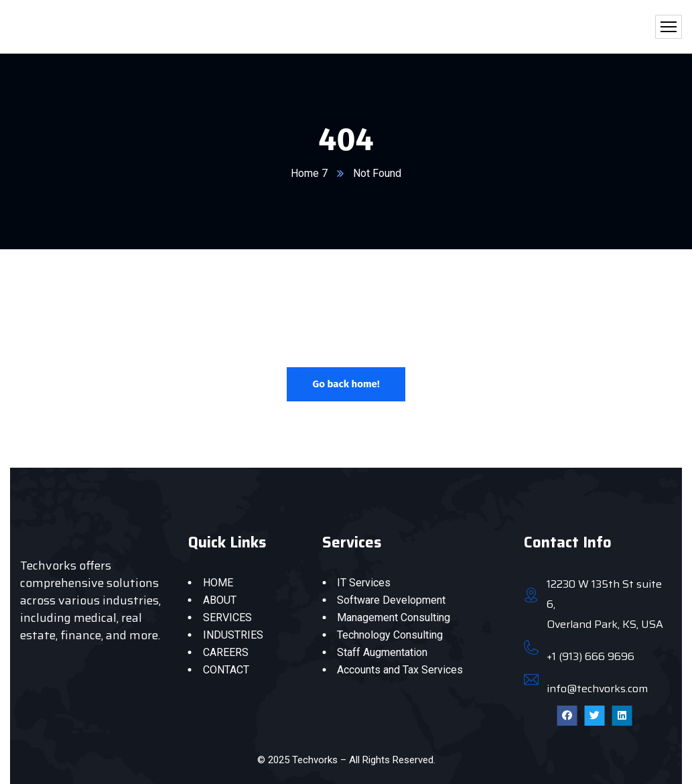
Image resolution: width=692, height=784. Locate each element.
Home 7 (309, 173)
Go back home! (346, 384)
